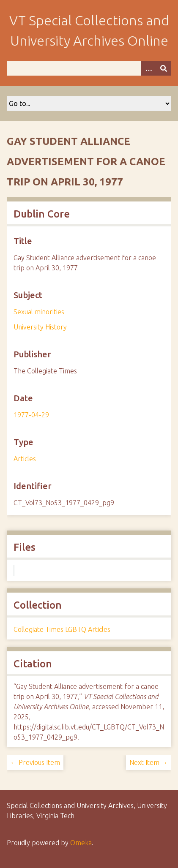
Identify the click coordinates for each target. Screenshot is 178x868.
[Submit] (164, 68)
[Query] (89, 68)
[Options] (148, 68)
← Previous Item (35, 762)
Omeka (81, 843)
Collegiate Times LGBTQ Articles (62, 629)
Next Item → (149, 762)
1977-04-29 (31, 415)
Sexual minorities (39, 312)
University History (40, 327)
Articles (25, 459)
